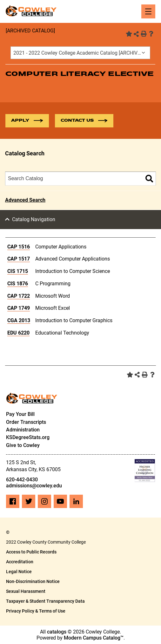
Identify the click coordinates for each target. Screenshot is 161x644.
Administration (23, 430)
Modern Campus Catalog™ (94, 638)
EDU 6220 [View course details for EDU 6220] (18, 333)
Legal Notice (19, 572)
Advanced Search (25, 200)
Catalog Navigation (34, 219)
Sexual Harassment (26, 591)
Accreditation (20, 562)
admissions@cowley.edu (34, 486)
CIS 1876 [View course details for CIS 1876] (18, 284)
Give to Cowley (23, 445)
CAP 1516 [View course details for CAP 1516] (19, 247)
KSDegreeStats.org (28, 437)
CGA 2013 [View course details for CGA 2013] (19, 320)
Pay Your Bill (20, 414)
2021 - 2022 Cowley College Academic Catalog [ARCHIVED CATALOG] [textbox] (82, 53)
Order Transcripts (26, 422)
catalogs (57, 632)
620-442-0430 (22, 480)
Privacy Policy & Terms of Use (36, 611)
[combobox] (80, 53)
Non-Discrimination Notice (33, 581)
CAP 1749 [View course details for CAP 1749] (19, 308)
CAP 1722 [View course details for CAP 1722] (19, 296)
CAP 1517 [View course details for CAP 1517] (19, 259)
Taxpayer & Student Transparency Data (45, 601)
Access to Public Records (31, 552)
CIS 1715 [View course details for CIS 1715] (18, 271)
